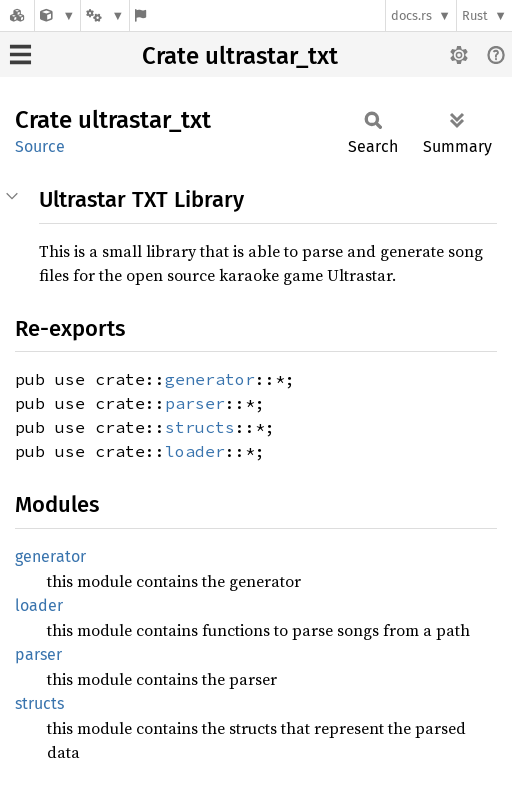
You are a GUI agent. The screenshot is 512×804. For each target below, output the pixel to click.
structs (200, 427)
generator (210, 379)
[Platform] (105, 15)
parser (195, 403)
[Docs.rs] (17, 15)
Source (40, 146)
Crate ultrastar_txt (240, 56)
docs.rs (411, 15)
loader (195, 451)
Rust (475, 15)
